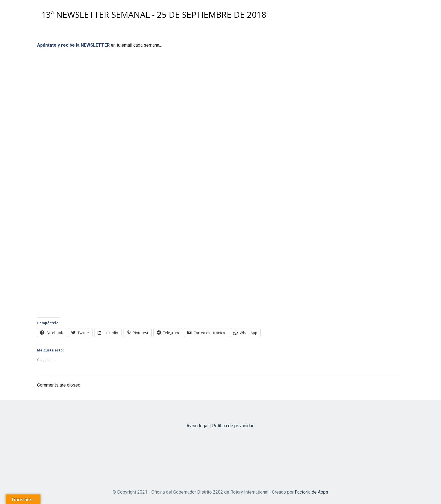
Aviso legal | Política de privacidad (220, 426)
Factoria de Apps (311, 492)
